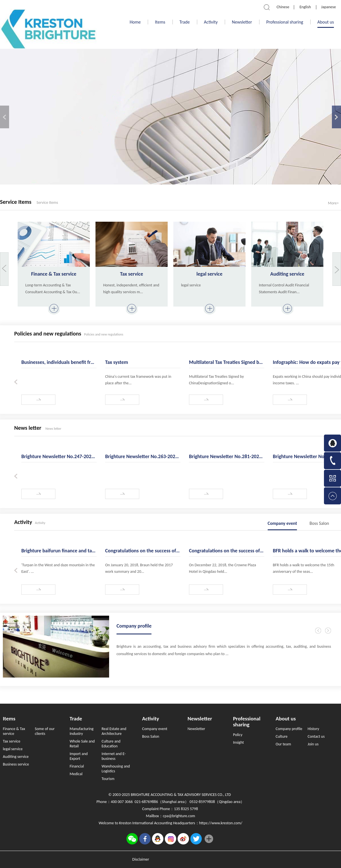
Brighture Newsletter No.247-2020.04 (59, 456)
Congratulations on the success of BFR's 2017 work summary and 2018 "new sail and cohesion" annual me (143, 551)
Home (135, 22)
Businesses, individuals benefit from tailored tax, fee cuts (59, 362)
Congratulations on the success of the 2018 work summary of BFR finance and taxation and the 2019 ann (227, 551)
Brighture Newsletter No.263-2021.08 (143, 456)
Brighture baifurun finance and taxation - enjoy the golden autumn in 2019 (59, 551)
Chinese (283, 7)
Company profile (134, 626)
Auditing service (287, 274)
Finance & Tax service (54, 274)
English (305, 7)
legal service (209, 274)
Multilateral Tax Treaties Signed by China (227, 362)
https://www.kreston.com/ (221, 823)
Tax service (132, 274)
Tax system (117, 362)
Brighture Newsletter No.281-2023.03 (227, 456)
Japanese (328, 7)
